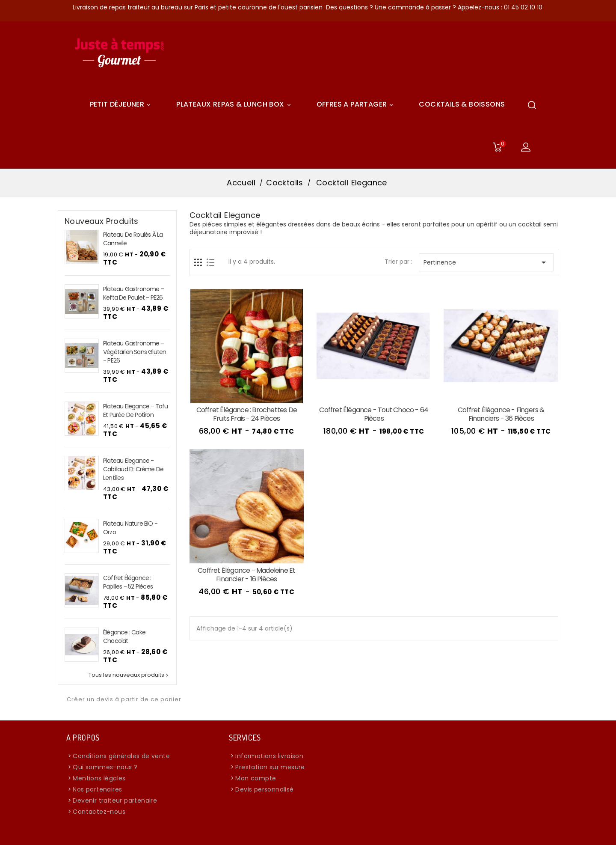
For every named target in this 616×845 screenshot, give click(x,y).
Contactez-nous (99, 812)
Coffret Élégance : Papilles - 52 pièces (128, 582)
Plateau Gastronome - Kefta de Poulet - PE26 (133, 293)
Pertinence (486, 262)
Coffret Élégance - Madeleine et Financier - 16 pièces (246, 575)
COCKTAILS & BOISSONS (462, 104)
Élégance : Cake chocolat (124, 637)
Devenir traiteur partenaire (115, 800)
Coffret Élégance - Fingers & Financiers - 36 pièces (501, 414)
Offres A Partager (356, 104)
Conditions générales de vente (121, 756)
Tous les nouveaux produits (129, 675)
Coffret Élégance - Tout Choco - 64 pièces (374, 414)
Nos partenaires (97, 789)
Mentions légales (99, 778)
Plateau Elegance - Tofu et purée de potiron (136, 411)
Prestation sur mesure (270, 767)
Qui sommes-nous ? (105, 767)
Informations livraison (269, 756)
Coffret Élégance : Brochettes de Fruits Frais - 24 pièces (247, 414)
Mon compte (256, 778)
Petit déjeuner (122, 104)
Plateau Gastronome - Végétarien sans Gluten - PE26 (135, 352)
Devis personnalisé (264, 789)
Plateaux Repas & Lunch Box (235, 104)
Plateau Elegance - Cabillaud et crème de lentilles (133, 469)
